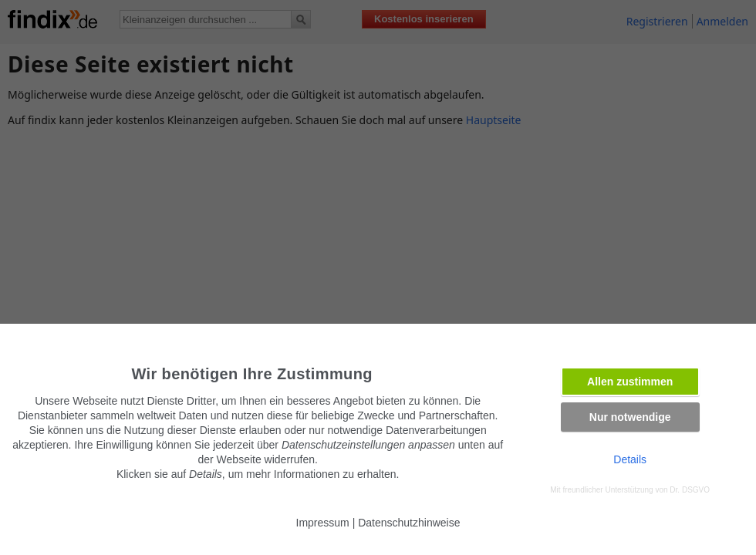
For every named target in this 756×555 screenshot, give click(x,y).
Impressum (323, 523)
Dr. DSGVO (690, 490)
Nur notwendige (630, 417)
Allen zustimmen (630, 382)
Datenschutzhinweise (409, 523)
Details (630, 459)
